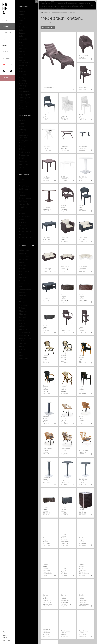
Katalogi (6, 58)
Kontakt (6, 52)
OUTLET (5, 78)
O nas (5, 45)
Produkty (6, 26)
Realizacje (7, 33)
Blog (5, 39)
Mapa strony (6, 632)
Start (5, 20)
